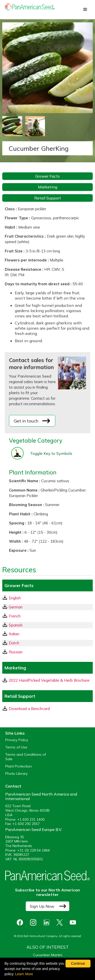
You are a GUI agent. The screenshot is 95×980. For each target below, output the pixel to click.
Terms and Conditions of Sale (26, 757)
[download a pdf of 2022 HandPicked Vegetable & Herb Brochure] (47, 680)
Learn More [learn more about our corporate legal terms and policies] (24, 974)
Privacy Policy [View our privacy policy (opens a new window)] (17, 740)
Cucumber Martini (48, 955)
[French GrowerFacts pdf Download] (47, 616)
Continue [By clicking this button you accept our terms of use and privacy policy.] (78, 963)
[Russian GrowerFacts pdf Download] (47, 652)
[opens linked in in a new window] (48, 922)
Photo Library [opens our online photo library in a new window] (16, 774)
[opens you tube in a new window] (74, 922)
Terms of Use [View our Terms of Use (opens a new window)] (16, 747)
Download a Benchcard (26, 709)
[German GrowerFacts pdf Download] (47, 607)
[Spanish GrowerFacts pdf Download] (47, 625)
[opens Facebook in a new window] (21, 922)
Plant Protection (18, 766)
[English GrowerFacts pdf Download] (47, 598)
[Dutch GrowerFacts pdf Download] (47, 643)
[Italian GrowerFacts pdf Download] (47, 634)
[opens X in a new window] (61, 922)
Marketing (48, 187)
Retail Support (48, 198)
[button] (85, 10)
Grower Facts (47, 176)
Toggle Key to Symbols (51, 453)
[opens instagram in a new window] (34, 922)
